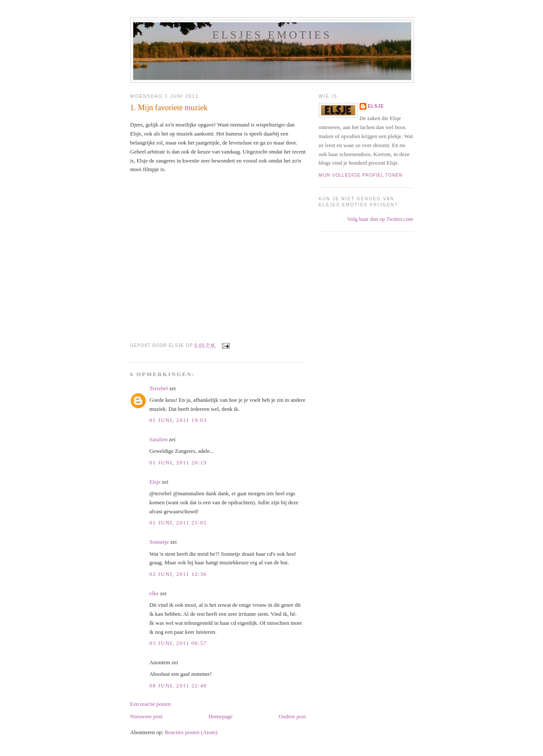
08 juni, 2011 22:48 (178, 685)
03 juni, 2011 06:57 (178, 643)
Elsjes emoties (272, 35)
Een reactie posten (151, 704)
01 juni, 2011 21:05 (178, 523)
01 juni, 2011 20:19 (178, 462)
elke (154, 593)
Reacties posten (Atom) (191, 732)
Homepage (220, 716)
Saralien (159, 439)
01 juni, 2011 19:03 (178, 420)
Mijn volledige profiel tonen (361, 175)
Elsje (155, 482)
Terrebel (159, 388)
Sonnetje (159, 542)
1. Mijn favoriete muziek (169, 108)
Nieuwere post (146, 716)
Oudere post (292, 716)
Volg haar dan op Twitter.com (380, 219)
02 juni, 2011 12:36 (178, 574)
